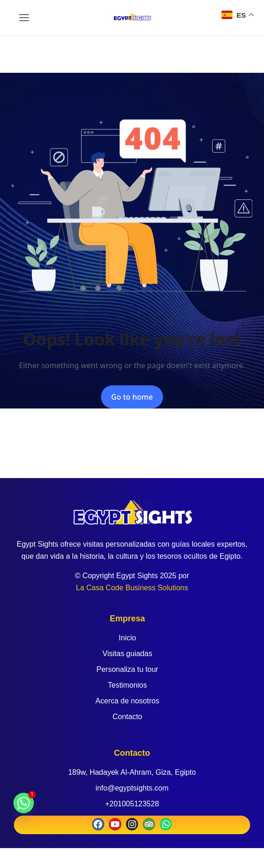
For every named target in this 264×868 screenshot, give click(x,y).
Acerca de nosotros (127, 701)
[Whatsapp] (24, 807)
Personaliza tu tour (127, 669)
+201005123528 (132, 804)
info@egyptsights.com (132, 788)
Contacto (127, 717)
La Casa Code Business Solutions (132, 588)
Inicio (127, 638)
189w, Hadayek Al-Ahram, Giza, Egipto (132, 772)
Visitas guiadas (127, 654)
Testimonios (127, 685)
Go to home (132, 397)
